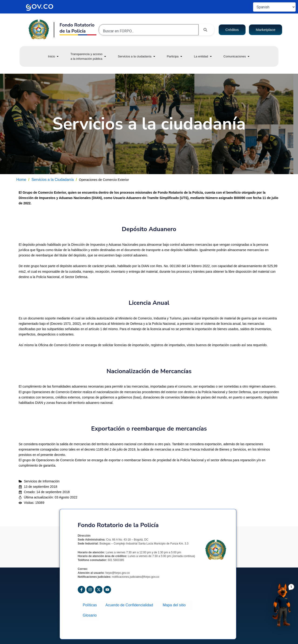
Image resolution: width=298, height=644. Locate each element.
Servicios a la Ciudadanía (52, 180)
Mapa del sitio (174, 604)
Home (21, 180)
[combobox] (149, 31)
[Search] (206, 30)
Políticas (91, 604)
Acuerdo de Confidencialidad (130, 604)
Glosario (89, 613)
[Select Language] (274, 7)
